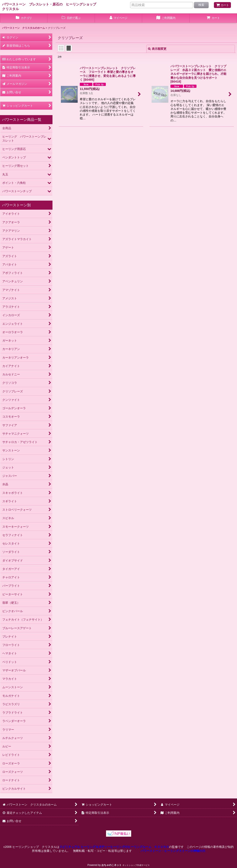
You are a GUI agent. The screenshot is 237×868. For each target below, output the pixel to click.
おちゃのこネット (111, 865)
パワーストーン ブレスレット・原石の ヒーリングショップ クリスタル (51, 7)
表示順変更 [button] (157, 49)
